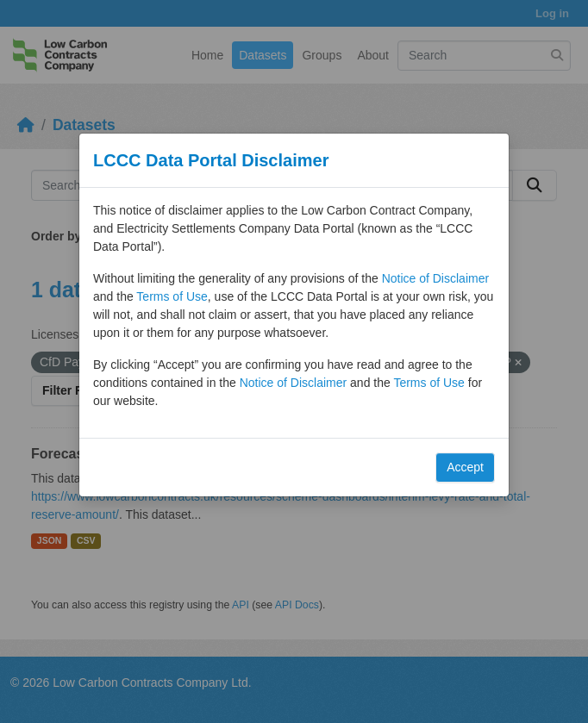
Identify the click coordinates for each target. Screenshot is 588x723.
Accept (465, 467)
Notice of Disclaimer (435, 278)
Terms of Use (172, 296)
